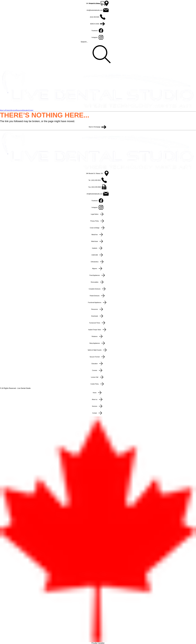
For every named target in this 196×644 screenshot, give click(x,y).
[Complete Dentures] (98, 289)
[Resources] (98, 309)
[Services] (98, 406)
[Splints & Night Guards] (98, 350)
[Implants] (98, 248)
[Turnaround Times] (98, 323)
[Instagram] (98, 37)
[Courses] (98, 370)
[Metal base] (98, 241)
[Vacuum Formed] (98, 357)
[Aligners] (98, 268)
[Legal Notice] (98, 214)
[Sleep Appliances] (98, 343)
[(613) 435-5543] (98, 17)
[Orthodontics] (98, 262)
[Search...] (98, 54)
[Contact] (98, 413)
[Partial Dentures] (98, 296)
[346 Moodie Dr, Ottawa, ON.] (98, 3)
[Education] (98, 364)
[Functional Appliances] (98, 302)
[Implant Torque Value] (98, 330)
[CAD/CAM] (98, 255)
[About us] (98, 399)
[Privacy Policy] (98, 221)
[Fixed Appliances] (98, 275)
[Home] (98, 393)
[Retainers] (98, 336)
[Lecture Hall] (98, 377)
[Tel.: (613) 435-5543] (98, 180)
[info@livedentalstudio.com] (98, 10)
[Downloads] (98, 316)
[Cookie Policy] (98, 384)
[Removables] (98, 282)
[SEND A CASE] (98, 24)
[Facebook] (98, 31)
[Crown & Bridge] (98, 228)
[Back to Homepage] (98, 127)
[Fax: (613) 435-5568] (98, 187)
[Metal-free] (98, 235)
